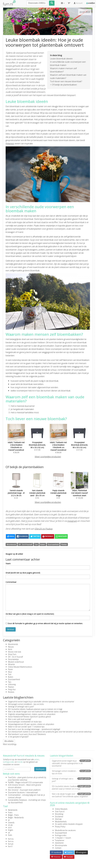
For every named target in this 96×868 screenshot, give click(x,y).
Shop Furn (12, 654)
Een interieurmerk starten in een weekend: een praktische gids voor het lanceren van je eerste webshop (50, 732)
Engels (11, 830)
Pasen (10, 669)
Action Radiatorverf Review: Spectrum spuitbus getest (29, 717)
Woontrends (11, 544)
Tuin (36, 544)
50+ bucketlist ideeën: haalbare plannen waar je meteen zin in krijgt (35, 709)
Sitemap (58, 819)
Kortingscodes (61, 835)
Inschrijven (40, 769)
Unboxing (12, 684)
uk (9, 833)
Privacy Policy (60, 827)
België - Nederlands (16, 818)
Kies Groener (13, 790)
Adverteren (59, 843)
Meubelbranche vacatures (65, 830)
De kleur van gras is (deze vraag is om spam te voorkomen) (30, 614)
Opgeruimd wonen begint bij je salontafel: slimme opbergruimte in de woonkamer (41, 702)
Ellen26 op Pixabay (44, 529)
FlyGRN (11, 782)
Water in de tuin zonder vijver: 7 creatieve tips (26, 727)
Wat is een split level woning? (20, 719)
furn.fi (10, 846)
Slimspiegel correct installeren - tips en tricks (26, 704)
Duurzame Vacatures (16, 792)
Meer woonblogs (10, 744)
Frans (10, 812)
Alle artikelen (9, 741)
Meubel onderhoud (16, 662)
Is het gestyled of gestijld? (18, 737)
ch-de (10, 825)
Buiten (43, 544)
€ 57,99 (37, 441)
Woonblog (59, 814)
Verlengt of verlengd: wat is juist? (21, 707)
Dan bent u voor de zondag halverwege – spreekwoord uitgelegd (34, 729)
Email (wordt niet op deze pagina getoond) (23, 573)
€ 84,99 (16, 442)
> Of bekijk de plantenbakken (63, 85)
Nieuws (11, 647)
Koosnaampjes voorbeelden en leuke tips (25, 722)
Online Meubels (61, 809)
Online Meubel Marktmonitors (20, 667)
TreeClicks (12, 777)
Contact (58, 848)
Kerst (10, 649)
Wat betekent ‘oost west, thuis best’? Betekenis (27, 734)
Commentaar (11, 582)
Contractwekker (14, 795)
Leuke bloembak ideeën (61, 59)
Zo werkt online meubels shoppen (69, 824)
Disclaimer (59, 817)
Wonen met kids (15, 652)
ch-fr (10, 828)
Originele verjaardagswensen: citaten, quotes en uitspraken (32, 714)
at (9, 820)
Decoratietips (13, 659)
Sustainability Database (17, 800)
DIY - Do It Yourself (25, 544)
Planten (64, 544)
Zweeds (11, 823)
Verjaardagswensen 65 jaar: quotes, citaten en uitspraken (31, 724)
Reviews (11, 692)
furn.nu (11, 839)
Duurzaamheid (53, 544)
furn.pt (11, 844)
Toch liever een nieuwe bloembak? (66, 81)
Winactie (11, 664)
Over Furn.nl (60, 811)
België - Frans (13, 815)
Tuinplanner (60, 840)
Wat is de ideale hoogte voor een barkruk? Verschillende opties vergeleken (38, 712)
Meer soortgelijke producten (48, 457)
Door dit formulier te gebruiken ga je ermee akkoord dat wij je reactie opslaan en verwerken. (44, 623)
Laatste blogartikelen (61, 756)
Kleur (10, 672)
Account (78, 3)
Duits (10, 835)
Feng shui (12, 689)
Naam (8, 563)
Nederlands (13, 810)
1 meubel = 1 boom (63, 838)
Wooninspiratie (61, 845)
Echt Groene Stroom (16, 785)
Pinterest (10, 143)
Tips (10, 682)
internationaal (32, 792)
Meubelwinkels (61, 822)
